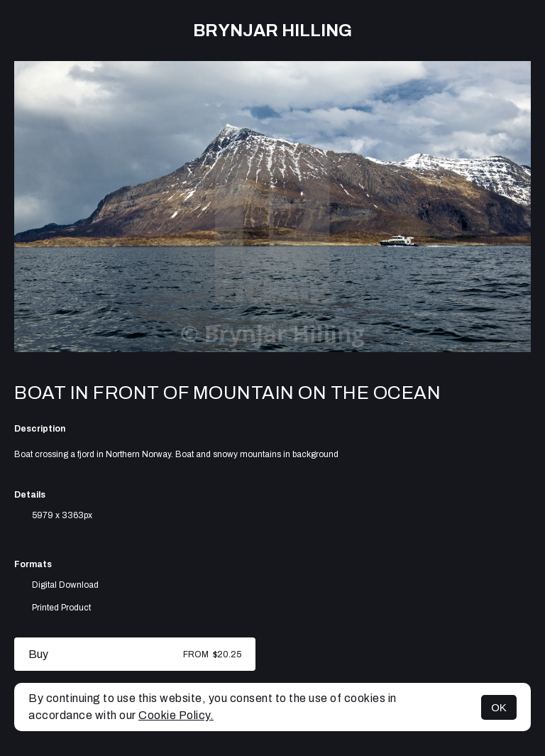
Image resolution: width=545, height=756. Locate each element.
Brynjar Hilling (272, 31)
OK (499, 707)
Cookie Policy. (176, 715)
